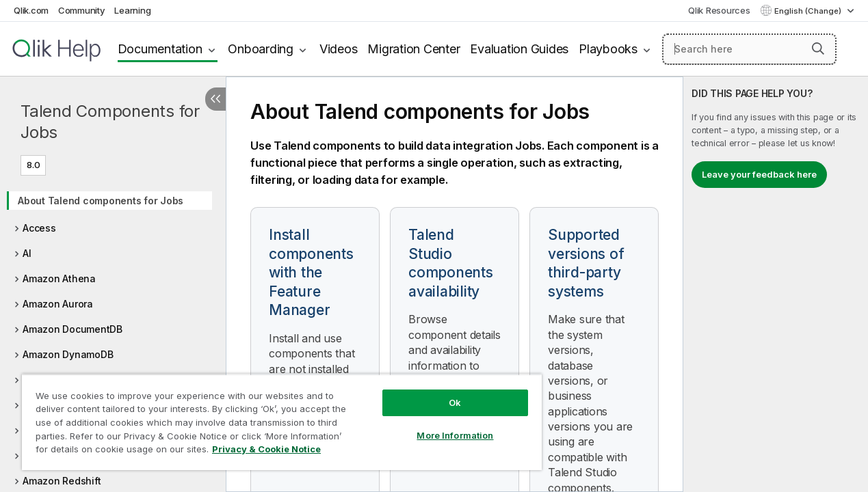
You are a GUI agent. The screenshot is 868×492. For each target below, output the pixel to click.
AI (27, 253)
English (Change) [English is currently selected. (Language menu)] (809, 11)
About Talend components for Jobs (101, 201)
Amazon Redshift (62, 481)
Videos (339, 49)
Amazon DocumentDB (73, 329)
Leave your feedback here (759, 174)
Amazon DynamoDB (68, 354)
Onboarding (261, 49)
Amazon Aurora (58, 304)
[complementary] (776, 284)
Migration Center (413, 49)
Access (39, 228)
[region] (274, 417)
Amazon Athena (59, 278)
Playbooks (608, 49)
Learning (132, 10)
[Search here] (749, 49)
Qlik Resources (719, 10)
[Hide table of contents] (215, 99)
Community (82, 10)
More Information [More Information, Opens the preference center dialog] (441, 425)
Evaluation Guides (519, 49)
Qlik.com (31, 10)
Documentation (160, 49)
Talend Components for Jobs (110, 122)
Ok (441, 392)
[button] (818, 49)
